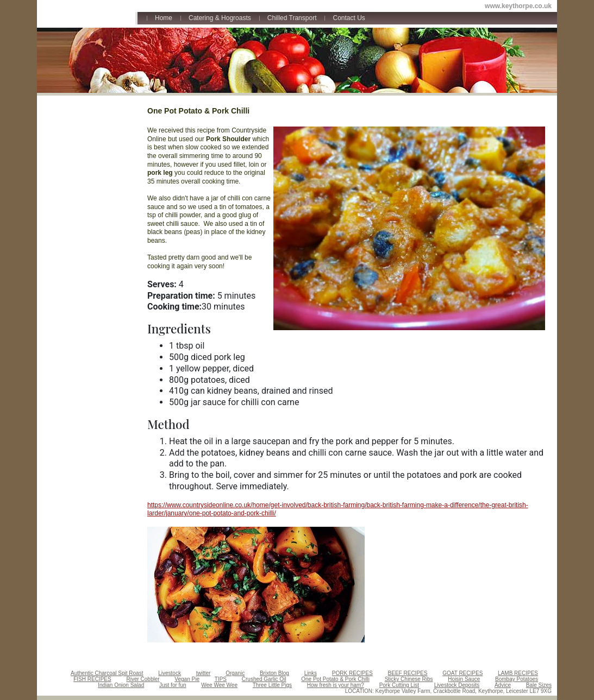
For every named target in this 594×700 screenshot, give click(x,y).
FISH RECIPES (92, 679)
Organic (235, 673)
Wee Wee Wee (219, 685)
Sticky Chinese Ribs (409, 679)
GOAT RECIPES (462, 673)
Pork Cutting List (399, 685)
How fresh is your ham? (336, 685)
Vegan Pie (187, 679)
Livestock (170, 673)
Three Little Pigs (272, 685)
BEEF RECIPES (408, 673)
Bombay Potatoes (517, 679)
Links (311, 673)
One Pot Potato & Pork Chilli (335, 679)
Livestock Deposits (457, 685)
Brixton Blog (274, 673)
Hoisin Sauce (464, 679)
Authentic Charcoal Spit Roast (107, 673)
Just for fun (173, 685)
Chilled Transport (292, 18)
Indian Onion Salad (121, 685)
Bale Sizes (539, 685)
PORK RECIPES (352, 673)
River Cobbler (143, 679)
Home (164, 18)
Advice (503, 685)
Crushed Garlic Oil (264, 679)
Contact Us (349, 18)
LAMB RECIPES (518, 673)
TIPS (221, 679)
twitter (204, 673)
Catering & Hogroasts (220, 18)
